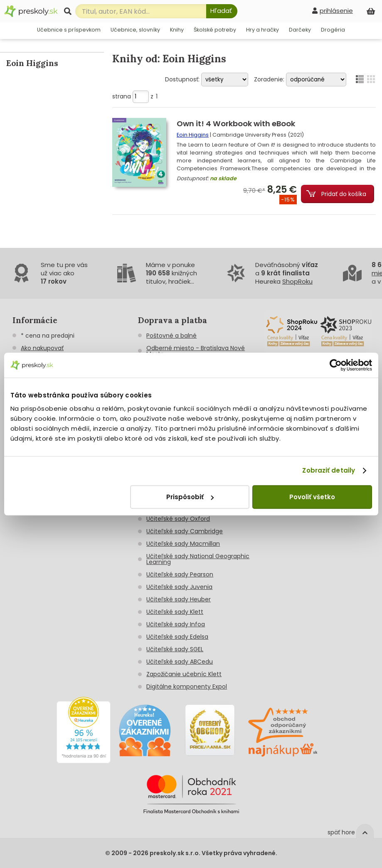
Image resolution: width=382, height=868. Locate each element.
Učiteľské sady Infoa (176, 624)
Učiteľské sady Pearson (180, 574)
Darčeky (300, 30)
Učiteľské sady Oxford (178, 519)
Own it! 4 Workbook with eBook (236, 124)
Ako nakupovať (42, 348)
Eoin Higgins (193, 135)
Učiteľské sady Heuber (179, 599)
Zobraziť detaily (329, 470)
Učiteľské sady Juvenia (179, 587)
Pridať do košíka (344, 194)
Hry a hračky (262, 30)
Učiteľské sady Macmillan (183, 544)
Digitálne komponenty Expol (187, 687)
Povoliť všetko (312, 497)
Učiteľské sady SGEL (175, 649)
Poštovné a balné (171, 336)
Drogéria (333, 30)
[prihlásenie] (333, 11)
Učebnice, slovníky (135, 30)
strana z (135, 96)
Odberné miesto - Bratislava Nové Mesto (196, 351)
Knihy (177, 30)
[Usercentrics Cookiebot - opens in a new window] (336, 365)
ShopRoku (297, 281)
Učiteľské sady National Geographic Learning (198, 559)
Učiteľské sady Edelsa (177, 637)
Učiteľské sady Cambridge (185, 531)
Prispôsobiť (190, 497)
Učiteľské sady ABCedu (180, 662)
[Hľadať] (222, 11)
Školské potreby (215, 30)
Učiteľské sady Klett (175, 612)
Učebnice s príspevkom (69, 30)
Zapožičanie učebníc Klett (184, 674)
